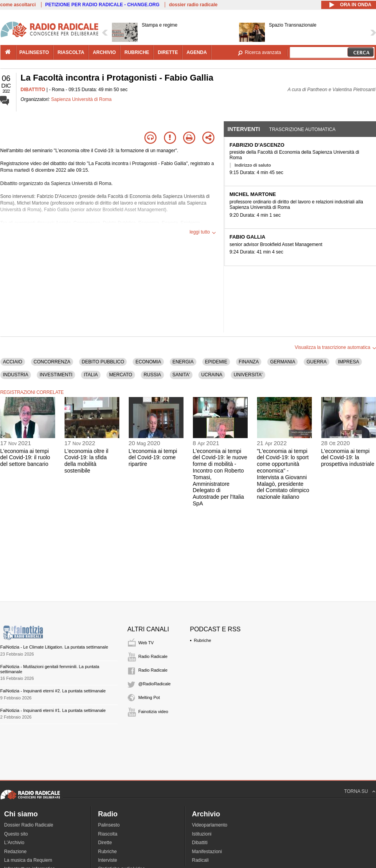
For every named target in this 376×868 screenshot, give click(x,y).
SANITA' (181, 375)
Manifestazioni (207, 852)
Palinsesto (109, 825)
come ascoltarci (18, 5)
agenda (197, 52)
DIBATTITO (33, 90)
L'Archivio (14, 843)
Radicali (201, 860)
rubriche (137, 52)
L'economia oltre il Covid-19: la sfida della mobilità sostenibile (86, 461)
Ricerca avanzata (263, 52)
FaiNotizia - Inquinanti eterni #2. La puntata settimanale (53, 691)
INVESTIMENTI (56, 375)
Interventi (244, 129)
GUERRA (316, 362)
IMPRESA (349, 362)
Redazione (15, 852)
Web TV (146, 643)
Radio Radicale (153, 656)
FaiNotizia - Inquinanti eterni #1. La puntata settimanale (53, 710)
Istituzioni (202, 834)
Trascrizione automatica (302, 129)
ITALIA (91, 375)
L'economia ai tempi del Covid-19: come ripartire (153, 458)
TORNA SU (356, 791)
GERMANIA (282, 362)
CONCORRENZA (52, 362)
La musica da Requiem (28, 860)
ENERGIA (183, 362)
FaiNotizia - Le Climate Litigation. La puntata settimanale (54, 647)
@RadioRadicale (155, 684)
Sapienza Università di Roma (82, 99)
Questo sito (16, 834)
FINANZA (249, 362)
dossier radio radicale (193, 5)
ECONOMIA (148, 362)
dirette (168, 52)
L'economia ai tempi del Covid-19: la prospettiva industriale (348, 458)
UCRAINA (212, 375)
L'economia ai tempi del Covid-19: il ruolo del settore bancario (25, 458)
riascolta (71, 52)
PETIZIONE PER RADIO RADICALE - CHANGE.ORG (103, 5)
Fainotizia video (153, 712)
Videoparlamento (210, 825)
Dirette (105, 843)
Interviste (108, 860)
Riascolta (108, 834)
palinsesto (34, 52)
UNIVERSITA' (248, 375)
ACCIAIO (13, 362)
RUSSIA (152, 375)
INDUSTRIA (16, 375)
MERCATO (121, 375)
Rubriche (203, 640)
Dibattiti (200, 843)
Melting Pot (149, 697)
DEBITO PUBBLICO (103, 362)
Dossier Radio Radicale (29, 825)
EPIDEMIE (216, 362)
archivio (104, 52)
